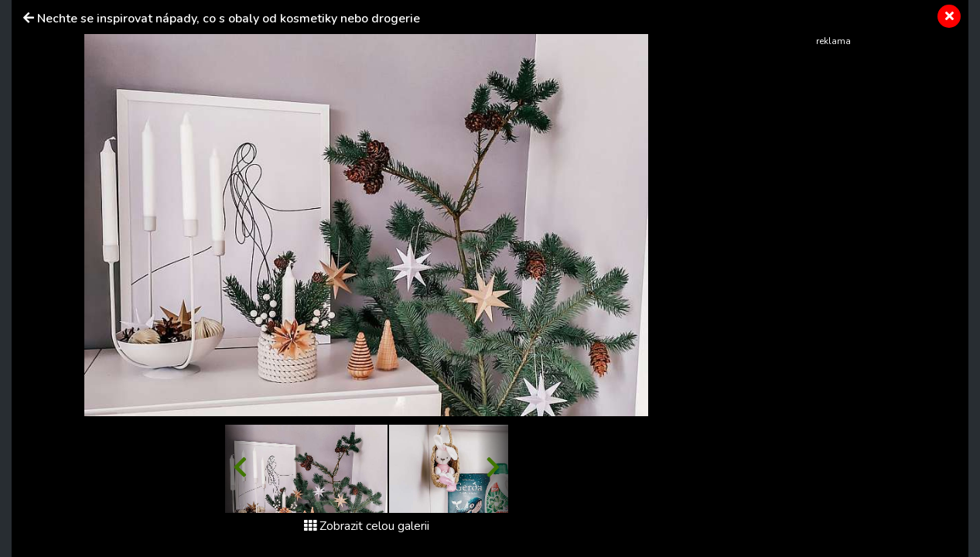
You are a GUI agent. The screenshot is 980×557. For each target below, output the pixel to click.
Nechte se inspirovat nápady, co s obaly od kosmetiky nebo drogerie (229, 19)
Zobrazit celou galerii (367, 526)
